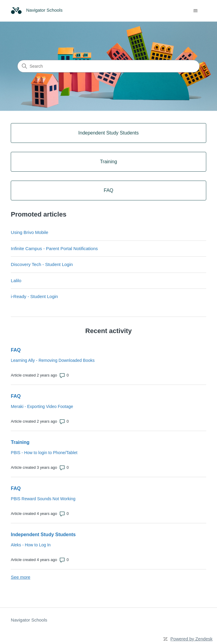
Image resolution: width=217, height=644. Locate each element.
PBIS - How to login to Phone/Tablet (44, 453)
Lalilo (16, 281)
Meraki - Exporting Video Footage (42, 406)
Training (20, 442)
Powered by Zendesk (191, 639)
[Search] (109, 66)
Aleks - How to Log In (31, 545)
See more (20, 577)
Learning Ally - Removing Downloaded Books (53, 360)
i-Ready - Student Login (34, 296)
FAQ (16, 350)
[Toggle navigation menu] (196, 11)
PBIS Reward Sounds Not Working (43, 499)
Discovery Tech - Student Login (42, 264)
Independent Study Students (43, 535)
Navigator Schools (29, 620)
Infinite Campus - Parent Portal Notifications (54, 248)
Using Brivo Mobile (29, 232)
